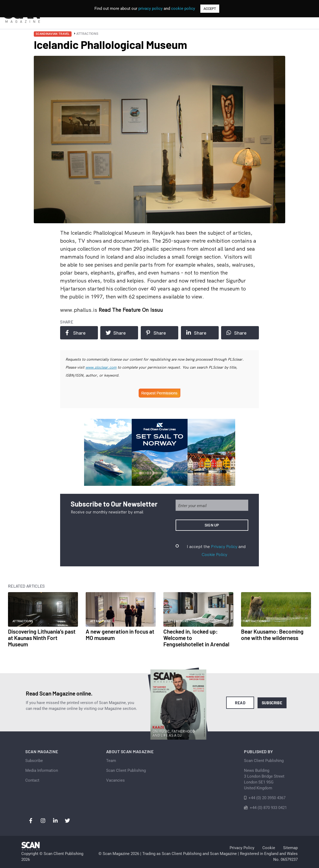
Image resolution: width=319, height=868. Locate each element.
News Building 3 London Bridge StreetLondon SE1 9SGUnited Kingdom (264, 779)
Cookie (269, 848)
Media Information (42, 770)
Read (240, 703)
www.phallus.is (79, 310)
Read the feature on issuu (131, 310)
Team (111, 761)
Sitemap (290, 848)
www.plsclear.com (101, 367)
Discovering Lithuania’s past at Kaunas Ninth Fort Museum (42, 638)
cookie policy (183, 9)
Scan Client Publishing (126, 770)
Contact (32, 780)
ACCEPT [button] (210, 9)
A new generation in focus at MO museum (120, 635)
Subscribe (272, 703)
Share (76, 333)
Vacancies (115, 780)
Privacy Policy (224, 546)
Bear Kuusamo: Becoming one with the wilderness (272, 635)
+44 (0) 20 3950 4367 (267, 798)
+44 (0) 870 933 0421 (268, 808)
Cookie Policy (214, 554)
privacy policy (150, 9)
